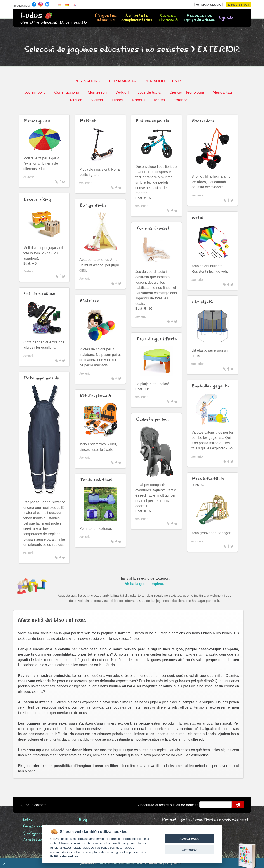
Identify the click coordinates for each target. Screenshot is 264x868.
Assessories (199, 18)
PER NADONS (87, 81)
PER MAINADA (122, 81)
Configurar (189, 850)
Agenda (226, 18)
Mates (159, 100)
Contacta (39, 805)
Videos (97, 100)
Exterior (180, 100)
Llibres (117, 100)
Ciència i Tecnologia (187, 92)
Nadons (139, 100)
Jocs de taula (149, 92)
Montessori (97, 92)
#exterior (29, 177)
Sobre (27, 820)
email (206, 805)
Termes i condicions (40, 826)
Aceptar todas (189, 839)
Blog (83, 820)
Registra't (239, 5)
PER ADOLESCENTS (164, 81)
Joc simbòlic (35, 92)
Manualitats (223, 92)
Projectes (106, 18)
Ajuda (25, 805)
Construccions (67, 92)
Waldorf (122, 92)
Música (76, 100)
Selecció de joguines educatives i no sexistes (106, 50)
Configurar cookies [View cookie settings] (40, 833)
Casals (38, 840)
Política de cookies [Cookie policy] (64, 856)
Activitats (137, 18)
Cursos (168, 18)
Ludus (31, 15)
